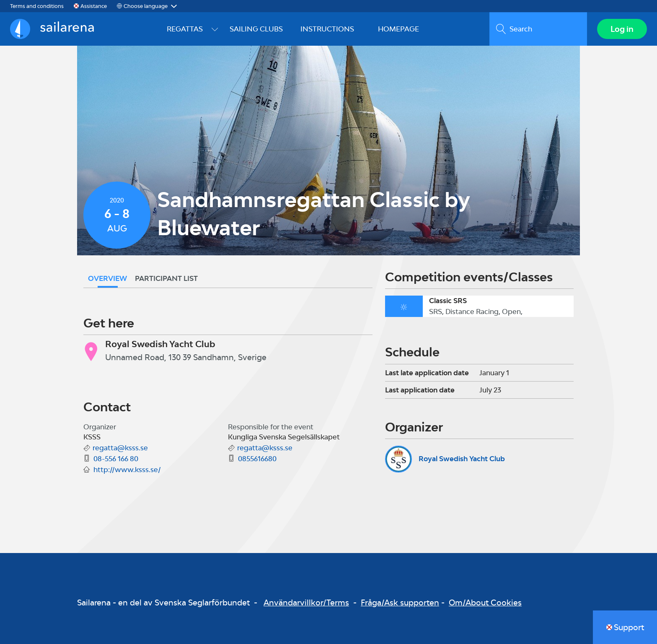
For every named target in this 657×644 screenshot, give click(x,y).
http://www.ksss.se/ (127, 470)
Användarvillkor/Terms (306, 602)
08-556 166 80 (116, 459)
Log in (622, 29)
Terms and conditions (37, 6)
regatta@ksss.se (120, 448)
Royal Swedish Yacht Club (462, 459)
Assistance (94, 6)
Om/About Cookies (485, 602)
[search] (538, 29)
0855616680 (257, 459)
